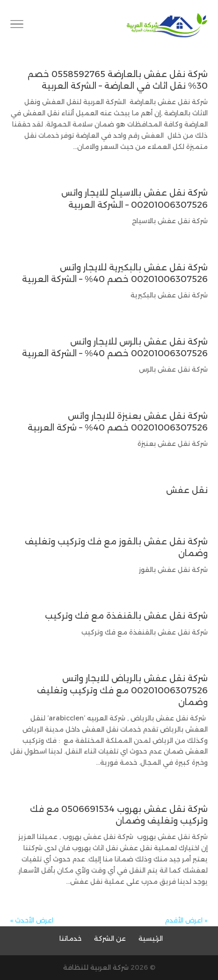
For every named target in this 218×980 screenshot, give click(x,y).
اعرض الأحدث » (32, 920)
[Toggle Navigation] (17, 26)
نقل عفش (187, 490)
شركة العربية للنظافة (96, 967)
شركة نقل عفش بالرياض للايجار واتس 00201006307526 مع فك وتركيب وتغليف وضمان (122, 690)
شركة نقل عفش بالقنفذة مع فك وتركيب (126, 616)
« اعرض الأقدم (186, 920)
